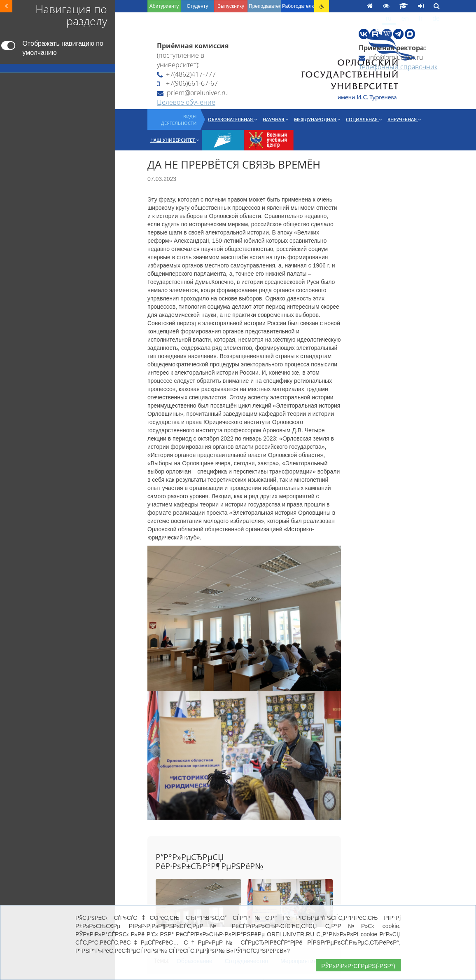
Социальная (364, 119)
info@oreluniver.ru (391, 57)
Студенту (198, 6)
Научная (275, 119)
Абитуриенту (164, 6)
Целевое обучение (186, 102)
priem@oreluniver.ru (192, 93)
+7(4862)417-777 (186, 74)
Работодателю (298, 6)
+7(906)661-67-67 (187, 83)
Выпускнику (231, 6)
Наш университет (175, 140)
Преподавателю (265, 6)
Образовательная (232, 119)
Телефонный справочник (398, 67)
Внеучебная (404, 119)
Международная (317, 119)
